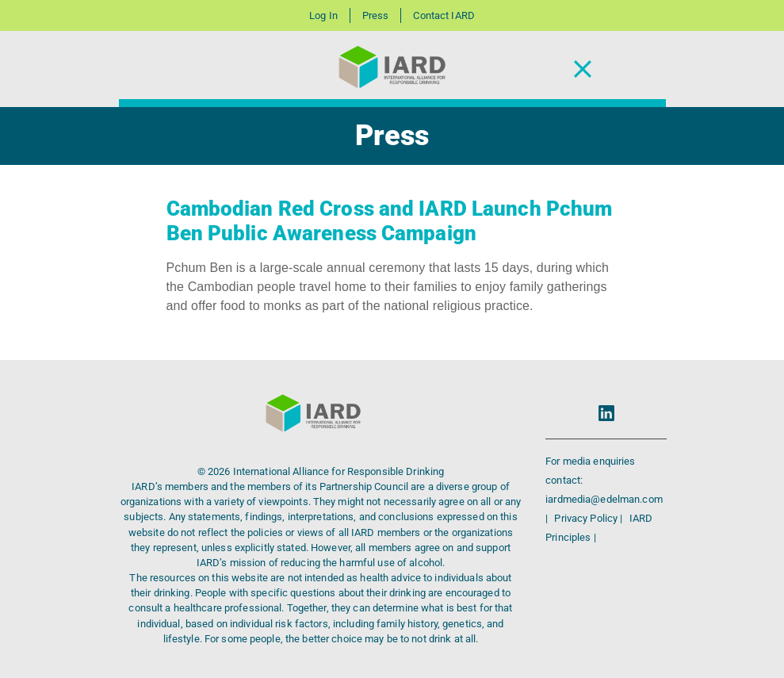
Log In (323, 15)
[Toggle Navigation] (583, 69)
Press (376, 15)
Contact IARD (444, 15)
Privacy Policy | (589, 518)
